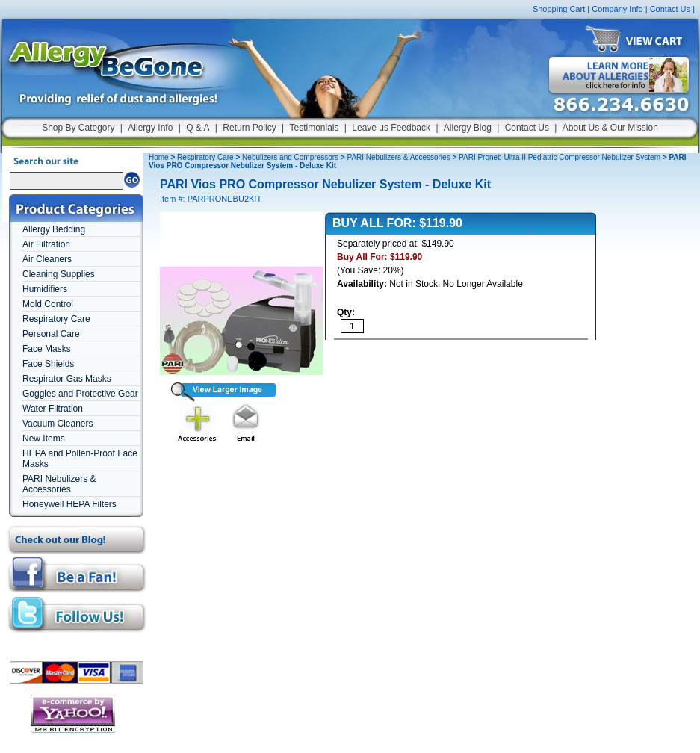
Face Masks (47, 349)
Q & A (198, 128)
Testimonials (314, 128)
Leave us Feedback (391, 128)
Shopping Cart (559, 9)
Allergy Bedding (54, 229)
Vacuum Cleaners (58, 424)
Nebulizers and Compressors (290, 157)
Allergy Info (150, 128)
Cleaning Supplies (59, 274)
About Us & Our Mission (610, 128)
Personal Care (51, 334)
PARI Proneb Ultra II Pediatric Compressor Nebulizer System (560, 157)
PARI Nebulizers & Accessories (59, 484)
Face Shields (48, 364)
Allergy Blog (468, 128)
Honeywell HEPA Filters (69, 504)
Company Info (617, 9)
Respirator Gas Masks (67, 379)
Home (159, 157)
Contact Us (670, 9)
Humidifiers (45, 289)
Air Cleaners (47, 259)
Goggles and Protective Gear (80, 394)
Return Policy (249, 128)
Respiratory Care (56, 319)
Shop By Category (78, 128)
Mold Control (48, 304)
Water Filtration (53, 409)
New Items (44, 439)
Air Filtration (46, 244)
